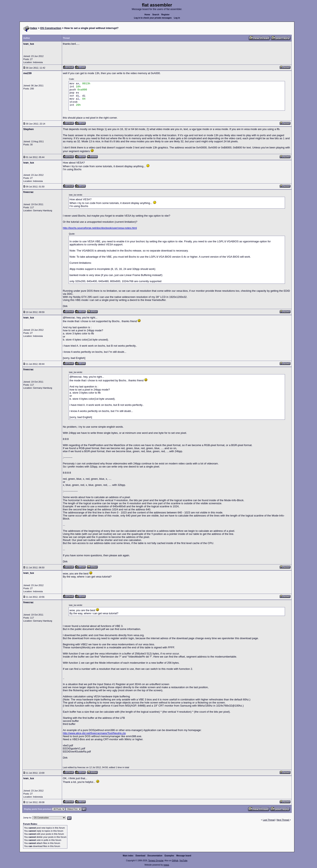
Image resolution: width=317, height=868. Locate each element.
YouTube (183, 861)
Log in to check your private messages (153, 18)
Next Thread (283, 820)
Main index (128, 856)
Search (156, 15)
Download (140, 856)
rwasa (166, 865)
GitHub (175, 861)
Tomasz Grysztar (156, 861)
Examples (169, 856)
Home (147, 15)
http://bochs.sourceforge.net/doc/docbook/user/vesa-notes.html (100, 228)
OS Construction (51, 28)
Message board (184, 856)
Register (165, 15)
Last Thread (269, 820)
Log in (177, 18)
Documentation (155, 856)
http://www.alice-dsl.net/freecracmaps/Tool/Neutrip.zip (94, 733)
